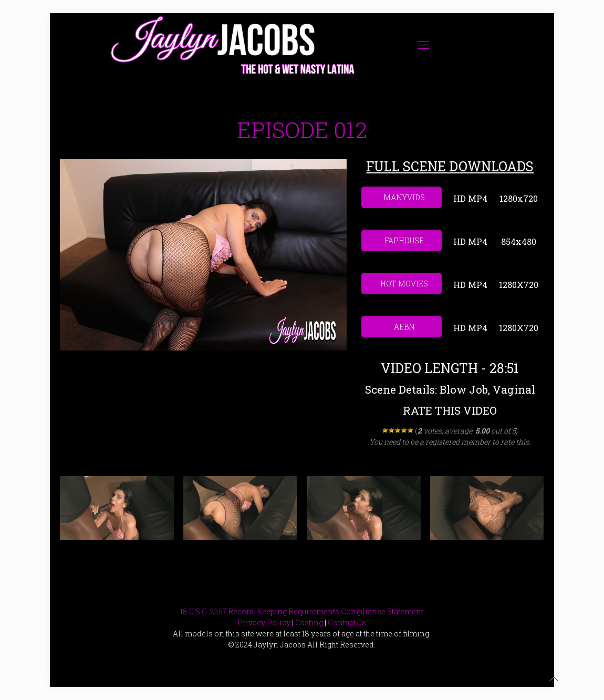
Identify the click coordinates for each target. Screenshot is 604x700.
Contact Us (347, 622)
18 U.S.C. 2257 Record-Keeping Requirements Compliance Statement (302, 611)
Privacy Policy (264, 622)
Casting (309, 622)
